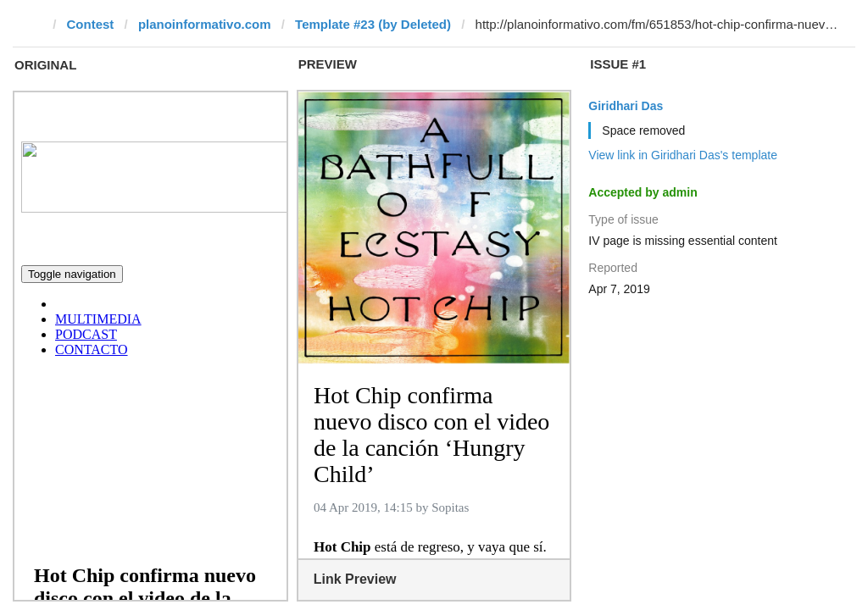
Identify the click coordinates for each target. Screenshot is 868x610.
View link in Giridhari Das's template (683, 155)
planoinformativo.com (205, 24)
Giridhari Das (626, 106)
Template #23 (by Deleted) (373, 24)
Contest (91, 24)
